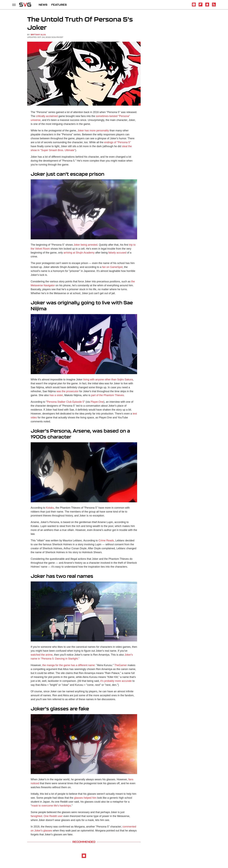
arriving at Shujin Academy (79, 253)
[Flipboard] (201, 6)
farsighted (36, 816)
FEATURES (59, 5)
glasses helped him (85, 798)
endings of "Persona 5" (117, 142)
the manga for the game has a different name (68, 665)
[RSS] (214, 6)
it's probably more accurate (116, 681)
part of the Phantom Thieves (107, 395)
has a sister (56, 395)
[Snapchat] (207, 6)
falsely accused (117, 253)
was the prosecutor (67, 391)
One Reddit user (53, 816)
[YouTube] (194, 6)
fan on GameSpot (112, 267)
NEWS (43, 5)
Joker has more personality (93, 131)
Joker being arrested (85, 245)
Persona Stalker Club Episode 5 (65, 402)
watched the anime (42, 655)
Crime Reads (106, 540)
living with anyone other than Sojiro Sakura (108, 380)
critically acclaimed (47, 116)
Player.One (97, 402)
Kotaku (50, 508)
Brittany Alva (38, 35)
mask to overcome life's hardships (51, 806)
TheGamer (121, 665)
